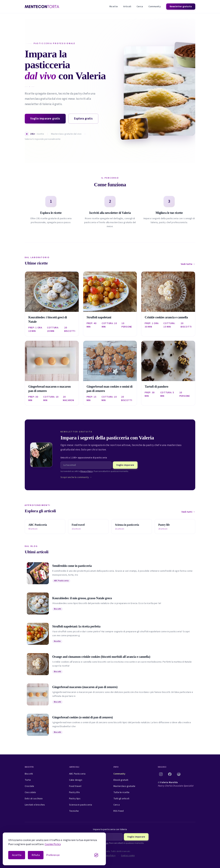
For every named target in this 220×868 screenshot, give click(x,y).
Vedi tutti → (188, 512)
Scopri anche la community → (76, 477)
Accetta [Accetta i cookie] (17, 855)
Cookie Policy (53, 844)
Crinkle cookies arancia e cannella (166, 317)
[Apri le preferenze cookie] (53, 855)
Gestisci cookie (128, 856)
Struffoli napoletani (99, 317)
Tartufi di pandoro (156, 387)
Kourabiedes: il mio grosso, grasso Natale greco (82, 598)
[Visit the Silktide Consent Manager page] (96, 855)
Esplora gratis (83, 119)
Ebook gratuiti (121, 780)
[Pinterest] (179, 774)
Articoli (127, 7)
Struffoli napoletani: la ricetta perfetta (76, 626)
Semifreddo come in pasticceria (72, 566)
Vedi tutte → (188, 264)
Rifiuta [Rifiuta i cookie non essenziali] (36, 855)
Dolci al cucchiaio (34, 799)
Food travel (75, 786)
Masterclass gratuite (124, 786)
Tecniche (74, 811)
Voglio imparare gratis (45, 119)
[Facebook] (170, 774)
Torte (28, 780)
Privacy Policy (87, 471)
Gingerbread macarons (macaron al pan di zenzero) (85, 687)
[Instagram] (161, 774)
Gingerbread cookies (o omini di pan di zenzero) (82, 717)
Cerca (140, 7)
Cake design (76, 780)
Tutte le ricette (122, 792)
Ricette (114, 7)
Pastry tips (75, 799)
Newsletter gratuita (181, 7)
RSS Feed (119, 811)
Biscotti (57, 609)
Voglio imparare (125, 465)
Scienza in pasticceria (81, 805)
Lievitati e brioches (35, 805)
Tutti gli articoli (121, 799)
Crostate (29, 786)
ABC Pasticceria (61, 581)
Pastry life (74, 792)
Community (155, 7)
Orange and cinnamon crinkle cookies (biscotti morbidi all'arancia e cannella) (101, 657)
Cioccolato (30, 792)
